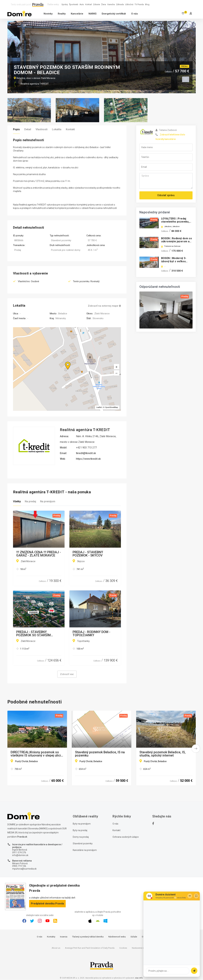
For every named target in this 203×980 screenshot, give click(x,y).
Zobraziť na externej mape (104, 306)
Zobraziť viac (67, 674)
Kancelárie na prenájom (85, 850)
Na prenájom (48, 502)
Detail (28, 129)
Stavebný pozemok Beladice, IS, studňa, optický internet (162, 754)
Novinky (48, 14)
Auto (82, 4)
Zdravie (97, 4)
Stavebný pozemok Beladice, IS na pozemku (100, 754)
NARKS (92, 14)
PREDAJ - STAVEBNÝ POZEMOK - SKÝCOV (88, 554)
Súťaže (134, 937)
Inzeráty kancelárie (166, 139)
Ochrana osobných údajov (126, 837)
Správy (65, 4)
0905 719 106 (19, 866)
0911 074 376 (19, 853)
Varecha (111, 4)
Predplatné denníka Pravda (47, 904)
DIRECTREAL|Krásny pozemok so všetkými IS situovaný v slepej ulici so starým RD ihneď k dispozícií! (36, 754)
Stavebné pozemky (83, 844)
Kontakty (51, 937)
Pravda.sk (22, 837)
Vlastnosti (42, 129)
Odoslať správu (166, 195)
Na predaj (30, 502)
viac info (139, 978)
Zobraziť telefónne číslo (172, 135)
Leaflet (99, 408)
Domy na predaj (81, 837)
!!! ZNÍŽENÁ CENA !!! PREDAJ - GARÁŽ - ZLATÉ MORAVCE (39, 554)
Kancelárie (77, 14)
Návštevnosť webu (117, 937)
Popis (16, 129)
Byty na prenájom (82, 824)
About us (56, 948)
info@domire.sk (20, 855)
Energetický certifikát (114, 14)
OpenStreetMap (112, 408)
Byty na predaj (80, 830)
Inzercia (64, 937)
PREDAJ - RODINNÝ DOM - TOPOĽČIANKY (91, 634)
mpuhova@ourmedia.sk (24, 869)
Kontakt (70, 129)
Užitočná (129, 4)
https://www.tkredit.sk (88, 459)
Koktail (89, 4)
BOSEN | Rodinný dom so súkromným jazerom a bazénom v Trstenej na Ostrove (177, 243)
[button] (117, 373)
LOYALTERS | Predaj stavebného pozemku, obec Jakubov (175, 222)
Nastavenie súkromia (142, 948)
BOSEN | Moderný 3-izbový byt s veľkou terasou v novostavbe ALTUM (175, 263)
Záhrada (120, 4)
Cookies (123, 948)
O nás (135, 14)
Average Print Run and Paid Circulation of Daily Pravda (90, 948)
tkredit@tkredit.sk (86, 453)
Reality (62, 14)
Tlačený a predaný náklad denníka (88, 937)
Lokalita (57, 129)
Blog (147, 4)
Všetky (17, 502)
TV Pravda (139, 4)
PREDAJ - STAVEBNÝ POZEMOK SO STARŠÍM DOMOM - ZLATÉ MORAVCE (36, 634)
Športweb (74, 4)
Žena (104, 4)
